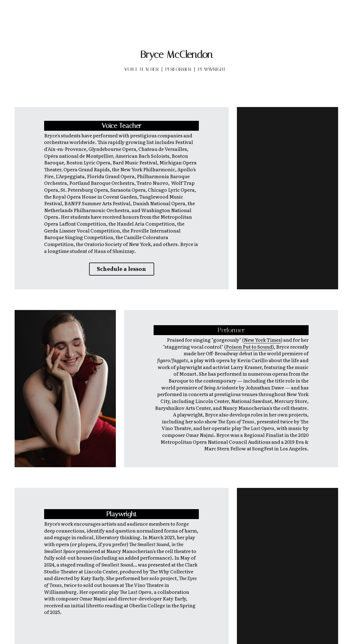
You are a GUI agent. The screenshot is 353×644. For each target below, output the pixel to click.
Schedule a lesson (122, 269)
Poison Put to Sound (249, 345)
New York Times (262, 339)
